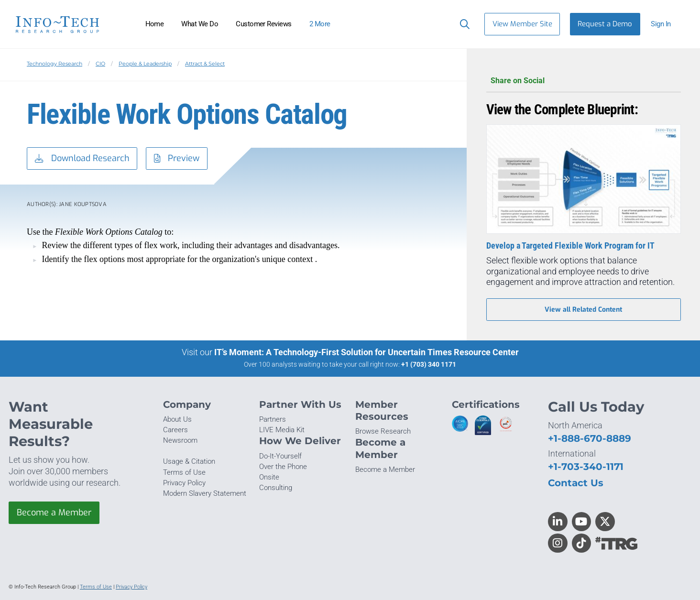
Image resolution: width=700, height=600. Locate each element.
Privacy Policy (184, 483)
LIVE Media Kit (282, 430)
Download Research (82, 159)
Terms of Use (184, 472)
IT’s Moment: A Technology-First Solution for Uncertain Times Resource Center (366, 352)
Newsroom (180, 440)
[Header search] (463, 24)
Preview (177, 159)
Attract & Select (205, 64)
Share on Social (584, 81)
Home (155, 24)
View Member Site (522, 24)
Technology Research (55, 64)
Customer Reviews (264, 24)
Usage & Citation (189, 461)
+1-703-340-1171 (586, 466)
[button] (665, 24)
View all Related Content (583, 310)
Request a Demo (605, 24)
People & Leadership (145, 64)
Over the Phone (283, 467)
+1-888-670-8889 (590, 438)
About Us (177, 419)
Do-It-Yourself (280, 456)
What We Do (200, 24)
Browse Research (383, 431)
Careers (175, 430)
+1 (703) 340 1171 (429, 364)
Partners (273, 419)
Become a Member (54, 513)
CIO (100, 64)
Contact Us (576, 483)
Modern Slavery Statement (205, 493)
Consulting (276, 488)
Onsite (269, 477)
